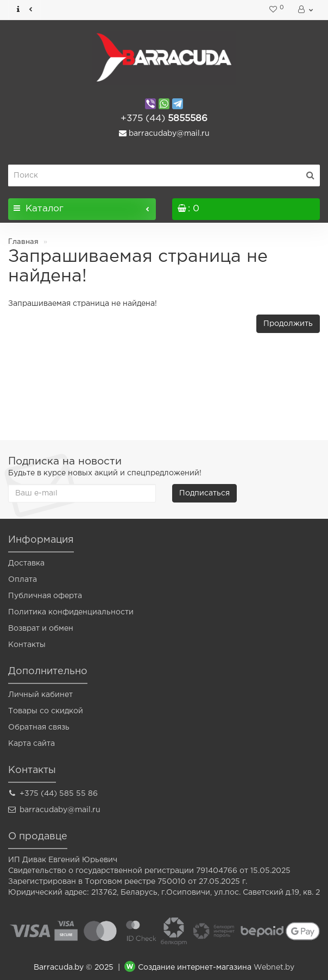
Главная (23, 242)
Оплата (23, 580)
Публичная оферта (45, 596)
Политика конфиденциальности (71, 612)
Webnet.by (274, 968)
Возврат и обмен (41, 629)
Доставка (26, 563)
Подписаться (204, 493)
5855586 (164, 119)
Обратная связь (39, 727)
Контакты (27, 645)
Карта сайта (31, 744)
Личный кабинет (40, 695)
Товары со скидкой (46, 711)
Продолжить (288, 324)
